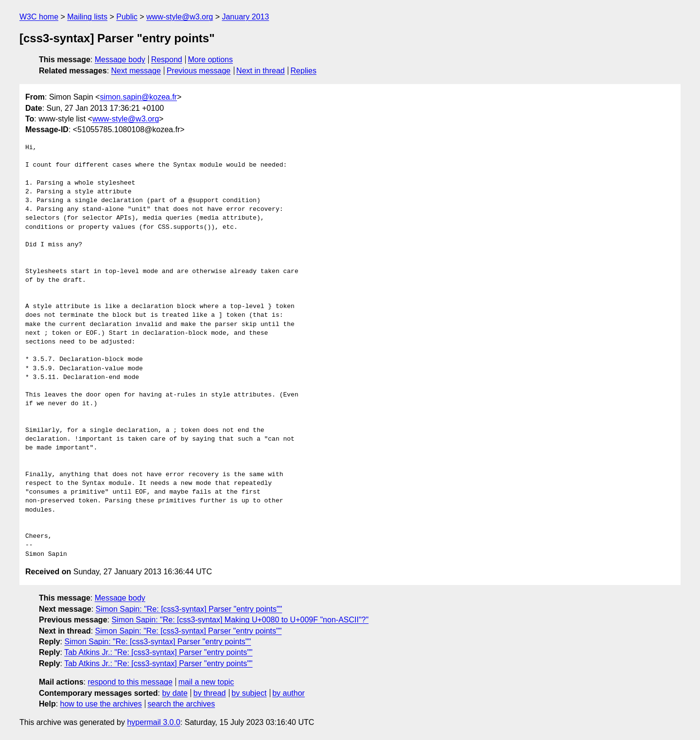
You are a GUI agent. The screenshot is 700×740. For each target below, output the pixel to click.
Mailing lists (87, 17)
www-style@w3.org (180, 17)
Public (127, 17)
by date (175, 693)
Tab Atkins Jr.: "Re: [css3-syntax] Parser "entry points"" (158, 652)
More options (211, 60)
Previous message (199, 71)
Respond (167, 60)
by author (289, 693)
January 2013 (245, 17)
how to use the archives (101, 704)
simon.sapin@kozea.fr (138, 97)
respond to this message (130, 682)
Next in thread (261, 71)
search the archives (182, 704)
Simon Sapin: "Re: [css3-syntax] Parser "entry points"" (189, 609)
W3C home (39, 17)
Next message (136, 71)
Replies (304, 71)
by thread (210, 693)
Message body (120, 60)
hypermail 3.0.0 (153, 722)
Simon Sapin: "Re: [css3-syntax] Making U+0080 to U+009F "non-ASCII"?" (240, 620)
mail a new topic (206, 682)
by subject (249, 693)
